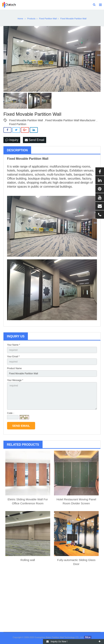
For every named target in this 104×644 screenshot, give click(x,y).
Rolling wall (28, 560)
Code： (11, 413)
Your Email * (13, 357)
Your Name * (14, 345)
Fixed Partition (18, 124)
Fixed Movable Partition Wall (26, 120)
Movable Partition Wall (32, 159)
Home (20, 19)
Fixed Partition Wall (48, 19)
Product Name (14, 368)
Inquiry (12, 140)
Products (31, 19)
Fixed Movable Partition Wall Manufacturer (70, 120)
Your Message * (15, 380)
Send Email (35, 140)
